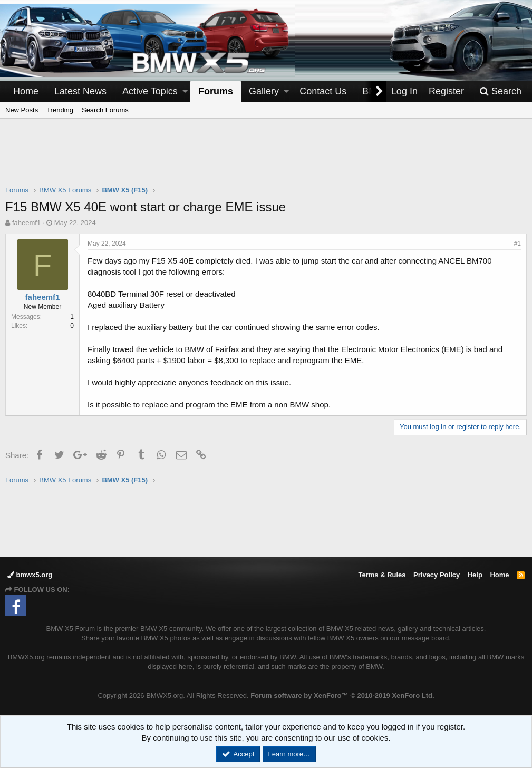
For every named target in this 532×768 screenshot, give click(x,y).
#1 (518, 244)
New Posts (22, 110)
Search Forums (105, 110)
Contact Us (323, 91)
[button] (185, 91)
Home (26, 91)
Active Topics (150, 91)
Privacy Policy (437, 575)
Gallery (264, 91)
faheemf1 (26, 223)
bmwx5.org (30, 575)
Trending (60, 110)
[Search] (500, 91)
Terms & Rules (382, 575)
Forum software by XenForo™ (342, 696)
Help (475, 575)
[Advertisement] (266, 159)
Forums (216, 91)
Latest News (80, 91)
